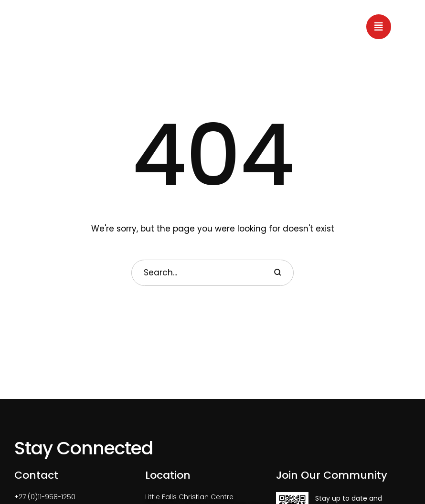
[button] (379, 27)
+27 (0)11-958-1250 (45, 497)
